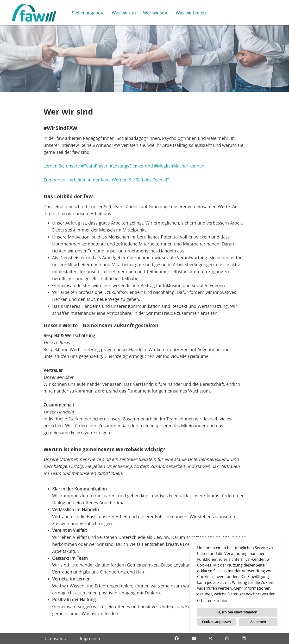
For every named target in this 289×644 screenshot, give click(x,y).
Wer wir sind (156, 13)
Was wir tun (124, 13)
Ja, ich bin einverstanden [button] (237, 612)
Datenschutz (55, 638)
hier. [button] (225, 600)
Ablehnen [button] (258, 622)
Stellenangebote (88, 13)
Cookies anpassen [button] (216, 622)
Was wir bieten (191, 13)
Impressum (91, 638)
